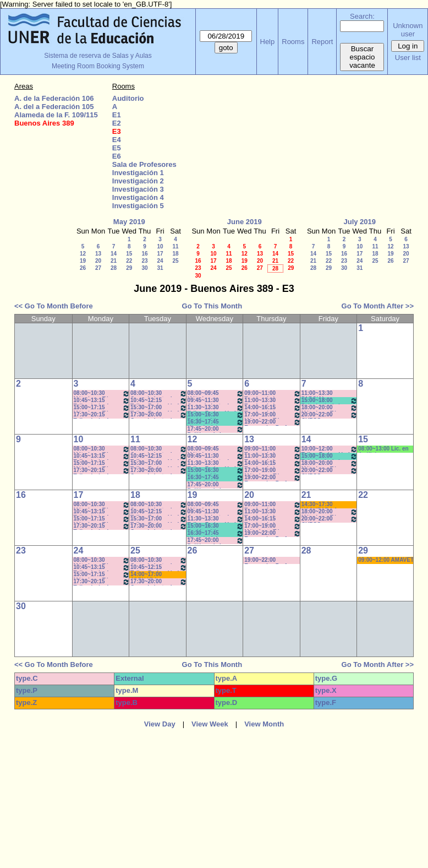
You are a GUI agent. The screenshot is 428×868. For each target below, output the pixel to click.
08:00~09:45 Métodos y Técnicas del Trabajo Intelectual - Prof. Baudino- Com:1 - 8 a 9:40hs (216, 394)
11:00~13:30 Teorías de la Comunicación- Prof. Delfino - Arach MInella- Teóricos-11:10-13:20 (273, 401)
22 (129, 261)
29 (129, 268)
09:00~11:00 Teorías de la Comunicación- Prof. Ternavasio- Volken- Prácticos (273, 394)
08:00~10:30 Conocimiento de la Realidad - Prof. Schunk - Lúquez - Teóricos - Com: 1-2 (159, 394)
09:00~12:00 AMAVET (386, 560)
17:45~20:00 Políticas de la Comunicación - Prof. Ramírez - (216, 429)
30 (144, 268)
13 (98, 254)
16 (144, 254)
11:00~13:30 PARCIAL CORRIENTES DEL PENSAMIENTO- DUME (326, 394)
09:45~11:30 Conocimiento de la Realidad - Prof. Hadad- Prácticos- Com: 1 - (216, 401)
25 (175, 261)
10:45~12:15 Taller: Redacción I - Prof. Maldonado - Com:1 (159, 401)
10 (160, 246)
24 (160, 261)
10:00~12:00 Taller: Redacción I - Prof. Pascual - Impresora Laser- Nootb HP (330, 449)
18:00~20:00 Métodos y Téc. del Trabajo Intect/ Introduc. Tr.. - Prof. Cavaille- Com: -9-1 (330, 408)
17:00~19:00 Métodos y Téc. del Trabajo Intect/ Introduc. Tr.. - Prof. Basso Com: (273, 415)
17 (160, 254)
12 (83, 254)
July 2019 (360, 222)
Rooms (293, 42)
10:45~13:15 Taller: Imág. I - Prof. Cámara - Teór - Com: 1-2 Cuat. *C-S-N (102, 401)
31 (160, 268)
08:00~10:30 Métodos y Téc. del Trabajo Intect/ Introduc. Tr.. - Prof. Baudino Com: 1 (102, 394)
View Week (210, 724)
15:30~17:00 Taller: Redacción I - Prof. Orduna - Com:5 (159, 408)
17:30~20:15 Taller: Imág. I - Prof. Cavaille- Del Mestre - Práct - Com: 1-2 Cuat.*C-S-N (102, 415)
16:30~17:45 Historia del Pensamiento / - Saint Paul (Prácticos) (216, 422)
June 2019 (245, 222)
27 (98, 268)
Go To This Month (212, 306)
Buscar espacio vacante (362, 57)
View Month (264, 724)
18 (175, 254)
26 (83, 268)
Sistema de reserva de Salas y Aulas (98, 56)
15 (129, 254)
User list (408, 58)
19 (83, 261)
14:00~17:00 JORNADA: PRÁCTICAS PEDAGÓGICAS (151, 575)
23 (144, 261)
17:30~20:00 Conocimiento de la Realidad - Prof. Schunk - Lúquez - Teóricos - (159, 415)
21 (114, 261)
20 (98, 261)
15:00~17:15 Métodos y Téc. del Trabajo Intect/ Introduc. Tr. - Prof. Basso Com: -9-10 (102, 408)
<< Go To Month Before (54, 306)
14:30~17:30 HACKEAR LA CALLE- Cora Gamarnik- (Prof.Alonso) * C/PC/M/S (321, 505)
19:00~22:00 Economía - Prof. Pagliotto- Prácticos (273, 422)
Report (322, 42)
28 (114, 268)
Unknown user (408, 30)
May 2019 (129, 222)
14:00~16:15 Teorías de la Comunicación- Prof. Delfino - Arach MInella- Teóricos (273, 408)
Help (268, 42)
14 (114, 254)
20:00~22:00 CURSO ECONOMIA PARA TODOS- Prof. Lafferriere (330, 415)
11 (175, 246)
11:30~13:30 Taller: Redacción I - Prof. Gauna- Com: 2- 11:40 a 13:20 (216, 408)
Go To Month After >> (378, 306)
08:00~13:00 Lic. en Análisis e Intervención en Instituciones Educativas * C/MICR (385, 449)
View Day (160, 724)
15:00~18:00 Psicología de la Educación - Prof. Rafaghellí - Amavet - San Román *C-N (330, 401)
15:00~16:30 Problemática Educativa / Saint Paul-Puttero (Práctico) (216, 415)
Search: (362, 16)
